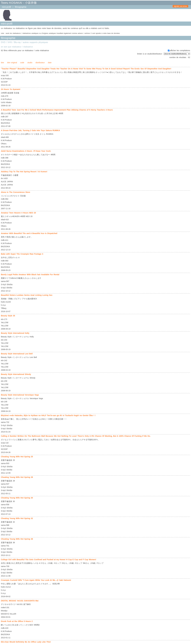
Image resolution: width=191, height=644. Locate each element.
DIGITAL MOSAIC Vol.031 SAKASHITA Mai (20, 601)
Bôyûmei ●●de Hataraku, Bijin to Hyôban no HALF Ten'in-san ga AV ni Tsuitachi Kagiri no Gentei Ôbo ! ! (48, 415)
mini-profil (6, 7)
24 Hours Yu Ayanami (11, 89)
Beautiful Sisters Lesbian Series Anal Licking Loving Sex (27, 295)
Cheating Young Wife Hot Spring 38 (17, 539)
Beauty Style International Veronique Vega (20, 395)
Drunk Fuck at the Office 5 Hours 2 (17, 621)
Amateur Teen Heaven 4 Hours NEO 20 (18, 213)
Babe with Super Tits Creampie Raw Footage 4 (22, 254)
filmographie (20, 7)
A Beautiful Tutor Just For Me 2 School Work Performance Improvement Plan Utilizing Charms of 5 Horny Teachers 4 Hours (57, 110)
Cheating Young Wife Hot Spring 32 (17, 518)
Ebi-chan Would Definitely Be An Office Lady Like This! (26, 642)
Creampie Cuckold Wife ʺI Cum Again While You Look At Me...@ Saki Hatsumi (36, 580)
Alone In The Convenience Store (16, 192)
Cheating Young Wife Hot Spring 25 (17, 457)
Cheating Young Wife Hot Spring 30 (17, 498)
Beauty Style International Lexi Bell (17, 354)
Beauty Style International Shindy (16, 374)
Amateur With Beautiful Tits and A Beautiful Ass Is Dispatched (29, 233)
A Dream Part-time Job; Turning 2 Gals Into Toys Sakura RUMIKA (30, 130)
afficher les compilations (180, 50)
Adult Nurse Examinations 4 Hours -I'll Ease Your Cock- (26, 151)
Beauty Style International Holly (15, 333)
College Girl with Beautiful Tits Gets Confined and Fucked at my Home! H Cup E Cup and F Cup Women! (49, 560)
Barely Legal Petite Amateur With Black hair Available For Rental (30, 275)
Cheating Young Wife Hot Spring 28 (17, 477)
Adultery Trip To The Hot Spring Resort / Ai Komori (24, 172)
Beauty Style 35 (8, 316)
